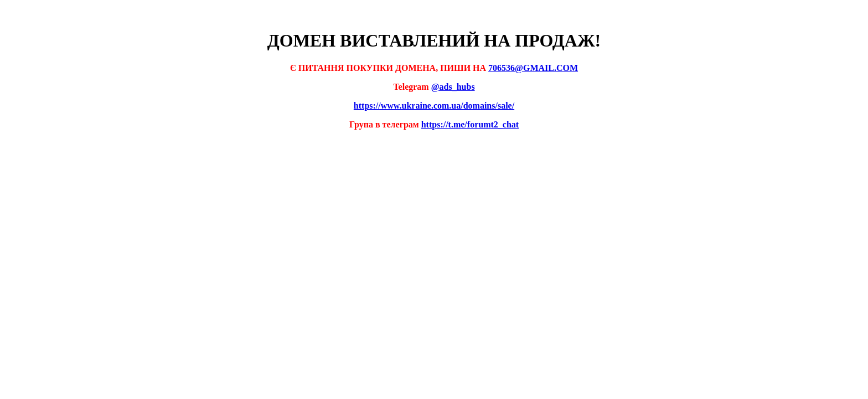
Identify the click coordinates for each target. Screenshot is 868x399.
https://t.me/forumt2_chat (470, 124)
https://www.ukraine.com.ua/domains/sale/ (434, 106)
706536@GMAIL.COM (533, 68)
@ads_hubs (453, 87)
